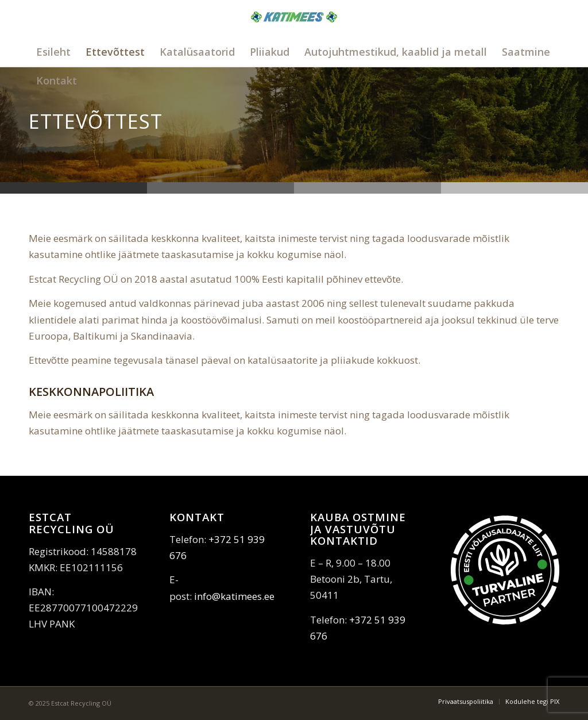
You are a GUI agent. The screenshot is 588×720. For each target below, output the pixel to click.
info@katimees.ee (234, 596)
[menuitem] (53, 52)
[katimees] (294, 30)
